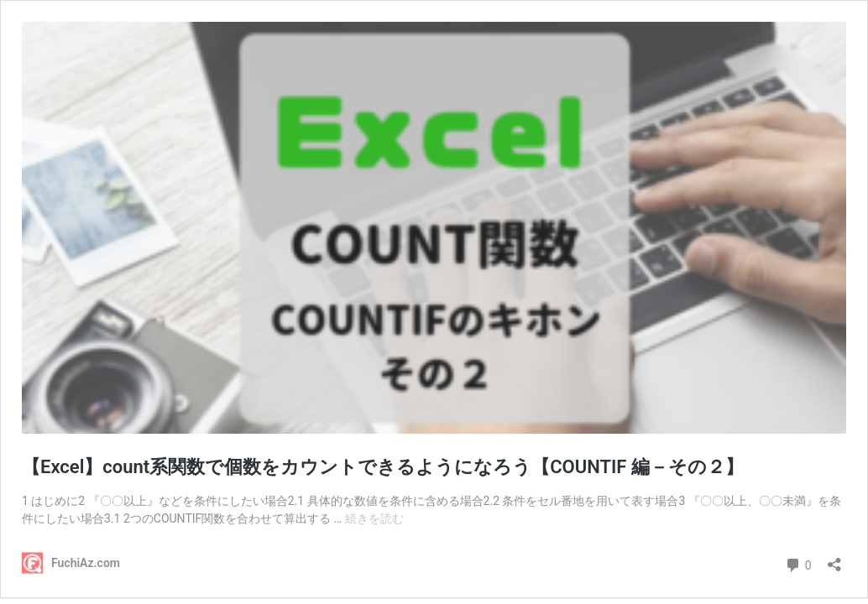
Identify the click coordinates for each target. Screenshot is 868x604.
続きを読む (374, 518)
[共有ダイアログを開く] (834, 559)
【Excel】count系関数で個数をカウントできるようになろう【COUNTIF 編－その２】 (383, 467)
